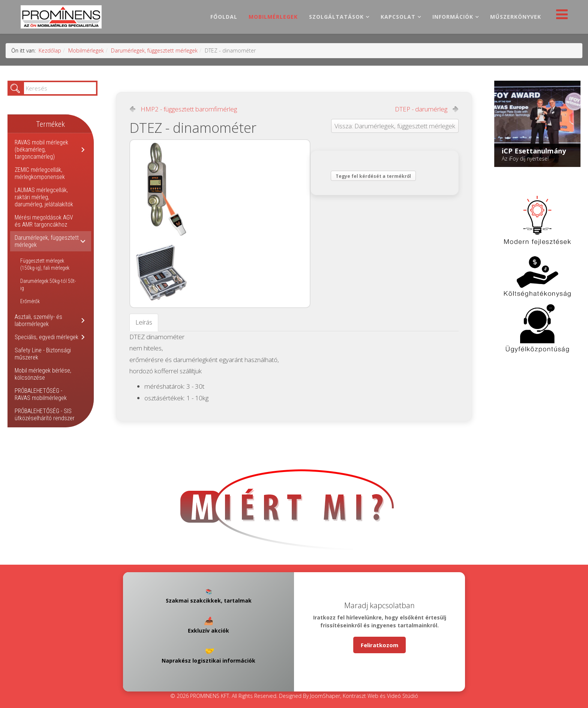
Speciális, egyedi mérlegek (46, 337)
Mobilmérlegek (273, 17)
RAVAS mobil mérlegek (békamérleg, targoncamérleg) (41, 150)
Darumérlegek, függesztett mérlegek (154, 50)
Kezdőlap (50, 50)
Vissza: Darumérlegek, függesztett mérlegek (395, 126)
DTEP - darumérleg (421, 109)
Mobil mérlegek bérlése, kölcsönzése (43, 374)
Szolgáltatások (336, 17)
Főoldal (224, 17)
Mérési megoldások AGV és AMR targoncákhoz (44, 221)
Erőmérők (30, 301)
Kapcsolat (398, 17)
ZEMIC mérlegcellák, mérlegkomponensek (40, 173)
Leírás (144, 322)
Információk (453, 17)
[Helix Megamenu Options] (560, 16)
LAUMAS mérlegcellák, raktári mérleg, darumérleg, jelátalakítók (44, 197)
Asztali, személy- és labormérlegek (38, 320)
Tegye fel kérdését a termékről (373, 176)
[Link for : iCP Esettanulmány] (537, 124)
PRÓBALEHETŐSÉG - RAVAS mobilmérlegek (41, 394)
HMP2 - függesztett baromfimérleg (189, 109)
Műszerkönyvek (516, 17)
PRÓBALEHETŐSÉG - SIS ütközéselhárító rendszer (45, 415)
